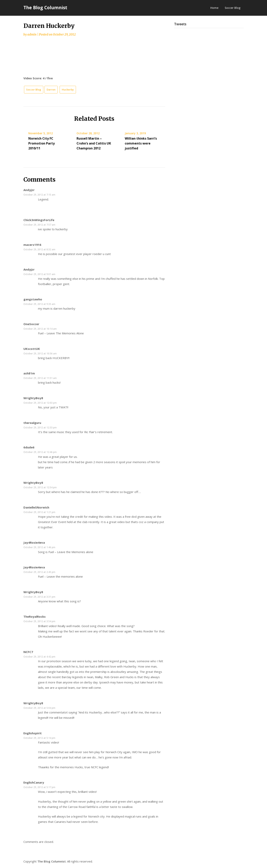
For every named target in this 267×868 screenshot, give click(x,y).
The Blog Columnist (45, 7)
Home (214, 8)
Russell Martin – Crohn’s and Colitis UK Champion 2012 (94, 143)
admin (32, 34)
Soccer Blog (233, 8)
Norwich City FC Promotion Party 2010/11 (42, 143)
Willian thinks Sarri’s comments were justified (141, 143)
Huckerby (68, 90)
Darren (51, 90)
